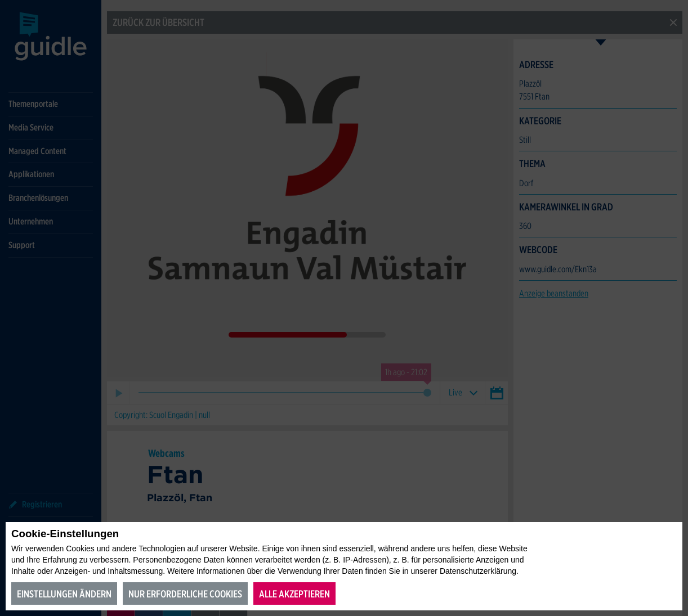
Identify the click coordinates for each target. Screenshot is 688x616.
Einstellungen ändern (64, 594)
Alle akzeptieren (294, 594)
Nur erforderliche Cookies (185, 594)
